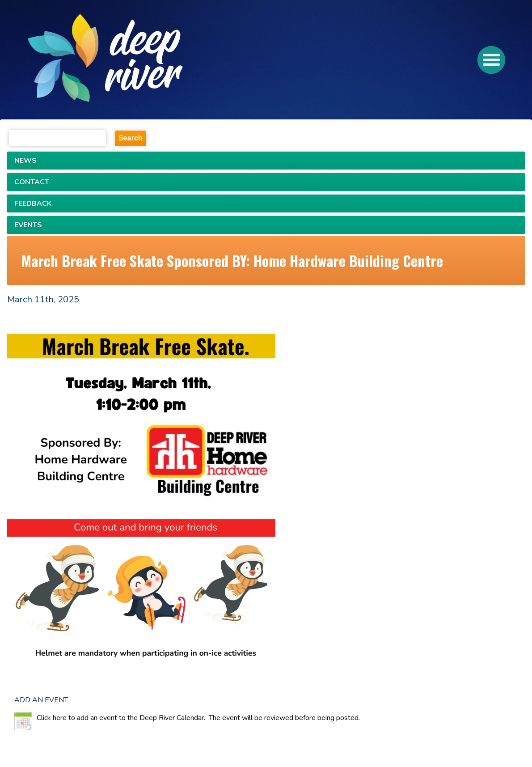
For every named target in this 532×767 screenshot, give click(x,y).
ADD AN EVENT (41, 700)
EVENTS (28, 225)
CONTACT (32, 182)
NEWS (25, 161)
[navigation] (139, 60)
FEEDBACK (33, 203)
